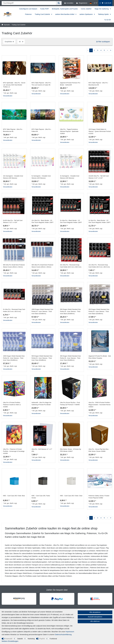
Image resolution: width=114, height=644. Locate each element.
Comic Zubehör (86, 9)
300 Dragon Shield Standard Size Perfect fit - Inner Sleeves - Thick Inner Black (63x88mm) (99, 312)
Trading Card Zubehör (43, 14)
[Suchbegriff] (29, 3)
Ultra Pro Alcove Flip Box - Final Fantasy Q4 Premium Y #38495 (70, 404)
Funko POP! (45, 9)
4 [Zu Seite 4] (101, 50)
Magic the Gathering (102, 9)
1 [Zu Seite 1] (91, 50)
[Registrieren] (82, 3)
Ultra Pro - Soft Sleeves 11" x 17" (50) (42, 450)
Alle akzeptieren (95, 612)
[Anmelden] (69, 3)
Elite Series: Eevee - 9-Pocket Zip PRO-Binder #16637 (70, 450)
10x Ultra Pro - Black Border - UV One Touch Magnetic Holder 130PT (42, 222)
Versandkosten (8, 96)
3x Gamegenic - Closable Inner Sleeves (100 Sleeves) (70, 177)
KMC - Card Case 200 (14, 496)
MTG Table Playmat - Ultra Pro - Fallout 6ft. (41, 130)
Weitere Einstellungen (10, 641)
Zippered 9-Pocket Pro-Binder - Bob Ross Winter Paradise (100, 357)
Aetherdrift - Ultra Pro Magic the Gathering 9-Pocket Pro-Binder (41, 404)
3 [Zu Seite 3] (98, 50)
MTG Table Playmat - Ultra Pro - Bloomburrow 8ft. (98, 84)
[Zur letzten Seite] (111, 50)
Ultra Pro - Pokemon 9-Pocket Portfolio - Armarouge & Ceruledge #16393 (14, 451)
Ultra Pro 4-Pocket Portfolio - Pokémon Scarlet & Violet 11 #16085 (12, 405)
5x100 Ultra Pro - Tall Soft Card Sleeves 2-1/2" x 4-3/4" (13, 222)
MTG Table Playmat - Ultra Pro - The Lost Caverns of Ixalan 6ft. (41, 84)
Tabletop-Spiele (104, 14)
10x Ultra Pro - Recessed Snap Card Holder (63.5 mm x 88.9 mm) (99, 266)
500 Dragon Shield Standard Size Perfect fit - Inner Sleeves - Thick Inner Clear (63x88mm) (42, 358)
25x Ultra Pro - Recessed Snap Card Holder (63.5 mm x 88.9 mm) (71, 266)
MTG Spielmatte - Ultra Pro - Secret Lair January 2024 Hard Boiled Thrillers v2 (14, 85)
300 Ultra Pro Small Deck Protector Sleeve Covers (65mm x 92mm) (42, 266)
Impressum (70, 632)
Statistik (20, 639)
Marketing (31, 639)
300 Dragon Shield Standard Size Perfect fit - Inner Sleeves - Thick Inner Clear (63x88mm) (70, 358)
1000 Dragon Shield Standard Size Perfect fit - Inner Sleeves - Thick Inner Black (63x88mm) (42, 312)
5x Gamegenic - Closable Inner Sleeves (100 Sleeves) (41, 177)
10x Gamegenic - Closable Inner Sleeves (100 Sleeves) (13, 177)
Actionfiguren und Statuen (28, 9)
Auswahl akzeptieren (95, 617)
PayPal (42, 639)
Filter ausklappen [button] (103, 42)
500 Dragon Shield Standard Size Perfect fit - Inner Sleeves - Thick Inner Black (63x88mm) (70, 312)
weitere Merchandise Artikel (65, 14)
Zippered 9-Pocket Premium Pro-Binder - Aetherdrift (70, 84)
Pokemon (28, 14)
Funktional (53, 639)
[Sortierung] (9, 42)
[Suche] (59, 3)
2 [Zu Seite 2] (94, 50)
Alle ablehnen (95, 621)
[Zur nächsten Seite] (107, 50)
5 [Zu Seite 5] (104, 50)
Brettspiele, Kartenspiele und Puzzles (65, 9)
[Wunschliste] (96, 3)
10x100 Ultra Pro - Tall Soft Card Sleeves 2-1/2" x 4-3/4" (99, 177)
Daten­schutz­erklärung (63, 634)
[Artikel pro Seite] (21, 42)
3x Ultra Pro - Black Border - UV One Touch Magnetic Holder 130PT (99, 222)
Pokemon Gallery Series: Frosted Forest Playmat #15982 (99, 497)
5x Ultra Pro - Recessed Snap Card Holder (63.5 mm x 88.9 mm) (14, 310)
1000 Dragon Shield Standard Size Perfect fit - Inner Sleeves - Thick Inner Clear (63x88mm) (14, 358)
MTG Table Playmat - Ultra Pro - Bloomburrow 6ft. (13, 130)
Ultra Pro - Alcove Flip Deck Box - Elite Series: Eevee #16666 (99, 450)
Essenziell (9, 639)
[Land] (91, 3)
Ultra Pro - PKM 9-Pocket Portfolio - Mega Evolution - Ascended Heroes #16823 (100, 405)
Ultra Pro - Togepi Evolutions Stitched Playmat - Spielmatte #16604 (69, 131)
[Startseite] (6, 25)
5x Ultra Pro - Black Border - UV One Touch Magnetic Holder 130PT (71, 222)
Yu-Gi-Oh (108, 20)
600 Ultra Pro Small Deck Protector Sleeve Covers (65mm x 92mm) (14, 266)
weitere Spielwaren (86, 14)
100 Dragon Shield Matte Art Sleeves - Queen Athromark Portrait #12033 (100, 131)
